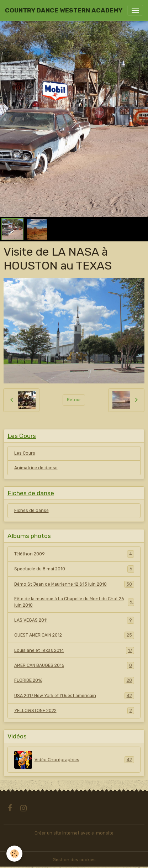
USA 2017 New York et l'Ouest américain (74, 696)
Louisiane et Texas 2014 (74, 650)
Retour (74, 400)
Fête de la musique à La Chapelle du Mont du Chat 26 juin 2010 (74, 602)
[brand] (64, 10)
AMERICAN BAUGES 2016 (74, 665)
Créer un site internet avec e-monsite (74, 833)
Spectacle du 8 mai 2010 (74, 569)
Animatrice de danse (36, 468)
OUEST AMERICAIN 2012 (74, 635)
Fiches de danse (31, 511)
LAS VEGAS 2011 (74, 620)
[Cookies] (14, 854)
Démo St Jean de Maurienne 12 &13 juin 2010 (74, 584)
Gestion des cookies (74, 860)
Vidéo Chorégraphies (74, 760)
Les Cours (25, 453)
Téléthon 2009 (74, 554)
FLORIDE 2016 (74, 680)
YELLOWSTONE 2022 (74, 711)
